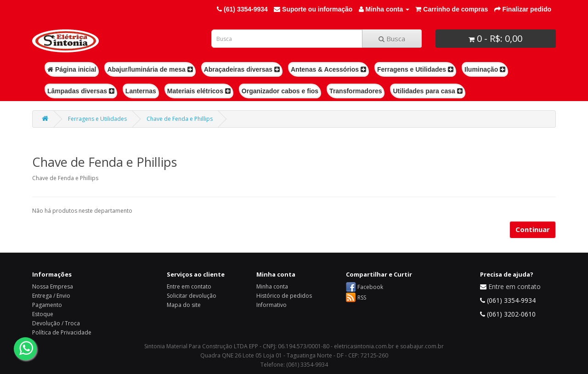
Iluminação (485, 69)
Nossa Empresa (53, 286)
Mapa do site (184, 305)
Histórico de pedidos (284, 296)
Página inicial (72, 69)
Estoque (43, 314)
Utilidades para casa (427, 91)
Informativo (271, 305)
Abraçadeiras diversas (242, 69)
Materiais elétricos (199, 91)
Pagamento (47, 305)
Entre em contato (189, 286)
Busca (392, 39)
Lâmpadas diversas (81, 91)
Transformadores (356, 91)
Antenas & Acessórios (328, 69)
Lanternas (141, 91)
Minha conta (272, 286)
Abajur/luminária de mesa (150, 69)
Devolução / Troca (56, 323)
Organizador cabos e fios (280, 91)
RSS (362, 297)
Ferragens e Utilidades (415, 69)
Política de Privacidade (62, 332)
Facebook (370, 287)
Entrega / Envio (51, 296)
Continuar (533, 229)
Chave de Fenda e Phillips (180, 119)
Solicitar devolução (192, 296)
